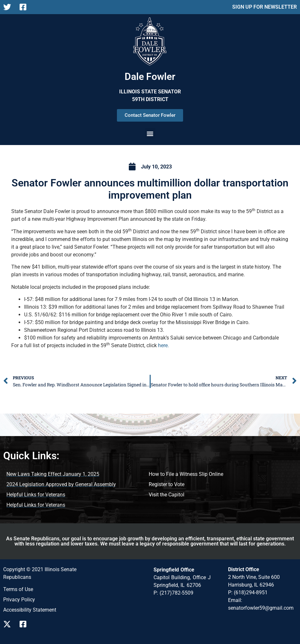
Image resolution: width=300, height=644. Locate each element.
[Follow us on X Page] (9, 7)
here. (163, 345)
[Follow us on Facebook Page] (25, 7)
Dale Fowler (150, 77)
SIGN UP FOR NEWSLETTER (265, 7)
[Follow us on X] (9, 624)
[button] (150, 133)
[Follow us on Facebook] (25, 624)
